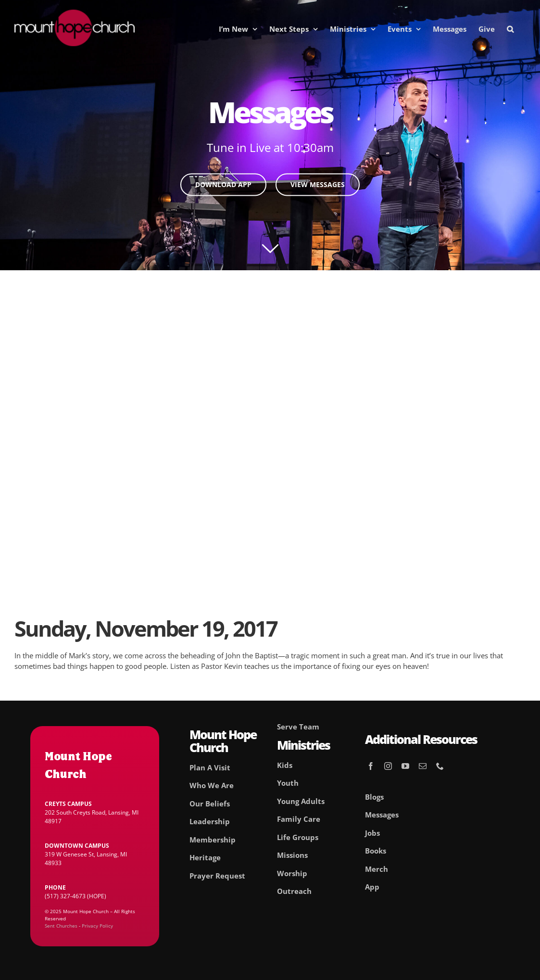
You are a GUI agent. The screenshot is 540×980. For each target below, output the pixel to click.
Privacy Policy (97, 926)
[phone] (440, 766)
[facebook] (371, 766)
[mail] (423, 766)
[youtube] (405, 766)
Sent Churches (61, 926)
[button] (510, 29)
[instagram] (388, 766)
